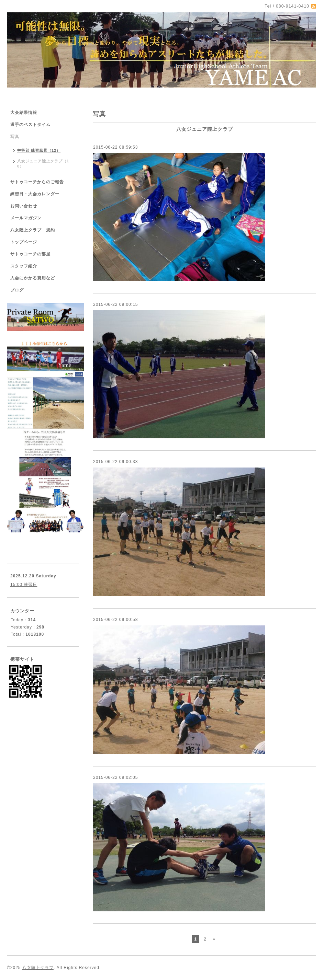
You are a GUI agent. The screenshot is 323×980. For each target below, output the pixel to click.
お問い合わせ (24, 206)
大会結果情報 (24, 113)
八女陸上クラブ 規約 (33, 230)
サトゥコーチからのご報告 (37, 182)
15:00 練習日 (24, 585)
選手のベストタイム (30, 125)
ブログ (17, 290)
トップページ (24, 242)
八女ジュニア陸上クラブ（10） (43, 164)
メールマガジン (26, 218)
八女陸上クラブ (38, 968)
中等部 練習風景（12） (39, 150)
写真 (15, 137)
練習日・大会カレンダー (35, 194)
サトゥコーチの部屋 (30, 254)
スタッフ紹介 (24, 266)
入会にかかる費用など (33, 278)
